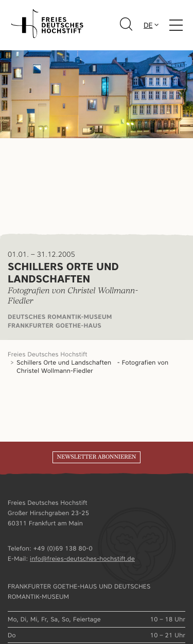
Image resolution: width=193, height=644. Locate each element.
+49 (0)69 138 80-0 (63, 548)
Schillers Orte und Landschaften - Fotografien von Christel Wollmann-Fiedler (92, 366)
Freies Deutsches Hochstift (48, 354)
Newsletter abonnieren (96, 457)
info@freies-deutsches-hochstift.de (82, 558)
